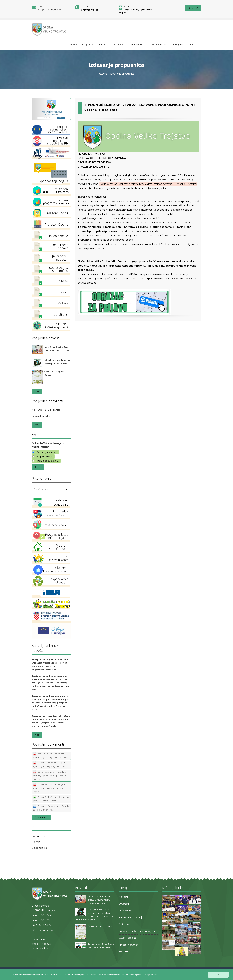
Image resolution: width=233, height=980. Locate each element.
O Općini (88, 45)
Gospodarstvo (160, 45)
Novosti (74, 45)
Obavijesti (103, 45)
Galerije (36, 842)
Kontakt (195, 45)
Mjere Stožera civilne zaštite (46, 410)
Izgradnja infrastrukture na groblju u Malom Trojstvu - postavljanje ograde (100, 900)
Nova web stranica (41, 416)
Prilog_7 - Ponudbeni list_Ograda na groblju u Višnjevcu (51, 808)
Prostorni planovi (129, 945)
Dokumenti (119, 45)
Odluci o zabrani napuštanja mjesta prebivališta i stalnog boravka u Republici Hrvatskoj (148, 184)
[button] (145, 975)
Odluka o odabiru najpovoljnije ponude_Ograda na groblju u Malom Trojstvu (50, 775)
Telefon (84, 7)
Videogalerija (39, 848)
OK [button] (218, 975)
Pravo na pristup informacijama (138, 931)
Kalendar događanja (131, 917)
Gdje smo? (193, 8)
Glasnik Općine (128, 938)
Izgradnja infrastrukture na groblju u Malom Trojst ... (57, 350)
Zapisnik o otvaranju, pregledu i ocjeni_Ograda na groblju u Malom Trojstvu (50, 788)
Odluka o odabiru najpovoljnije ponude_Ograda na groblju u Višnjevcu (51, 755)
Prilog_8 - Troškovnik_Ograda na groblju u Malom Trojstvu (51, 799)
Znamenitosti (139, 45)
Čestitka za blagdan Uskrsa (100, 926)
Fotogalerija (179, 45)
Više (37, 391)
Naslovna (102, 74)
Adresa (127, 7)
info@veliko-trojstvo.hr (49, 10)
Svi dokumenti (42, 817)
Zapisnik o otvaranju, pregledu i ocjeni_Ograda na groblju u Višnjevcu (50, 764)
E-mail (41, 7)
